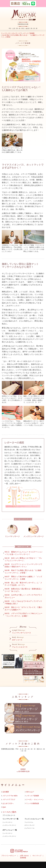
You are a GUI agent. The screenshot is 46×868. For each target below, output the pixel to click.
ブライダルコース (9, 815)
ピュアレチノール (29, 828)
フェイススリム (29, 822)
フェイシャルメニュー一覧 (34, 819)
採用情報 (23, 858)
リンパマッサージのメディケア (11, 33)
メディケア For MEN (10, 796)
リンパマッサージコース (21, 633)
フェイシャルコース (20, 647)
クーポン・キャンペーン (35, 800)
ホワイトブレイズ (29, 825)
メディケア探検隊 (29, 33)
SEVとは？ (30, 792)
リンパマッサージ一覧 (10, 819)
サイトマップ (37, 856)
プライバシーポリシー (9, 856)
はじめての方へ (8, 803)
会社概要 (6, 792)
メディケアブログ (9, 800)
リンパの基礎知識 (33, 803)
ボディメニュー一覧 (10, 830)
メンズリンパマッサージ (9, 825)
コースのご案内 (9, 812)
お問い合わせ (24, 856)
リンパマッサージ (7, 822)
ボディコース (17, 640)
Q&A (4, 807)
